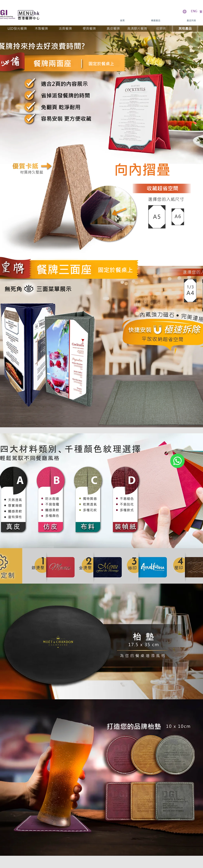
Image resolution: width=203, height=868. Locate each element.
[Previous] (99, 393)
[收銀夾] (161, 29)
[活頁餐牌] (65, 29)
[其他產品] (185, 29)
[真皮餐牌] (113, 29)
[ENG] (194, 11)
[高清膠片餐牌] (137, 29)
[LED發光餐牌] (17, 29)
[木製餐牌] (41, 29)
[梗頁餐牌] (89, 29)
